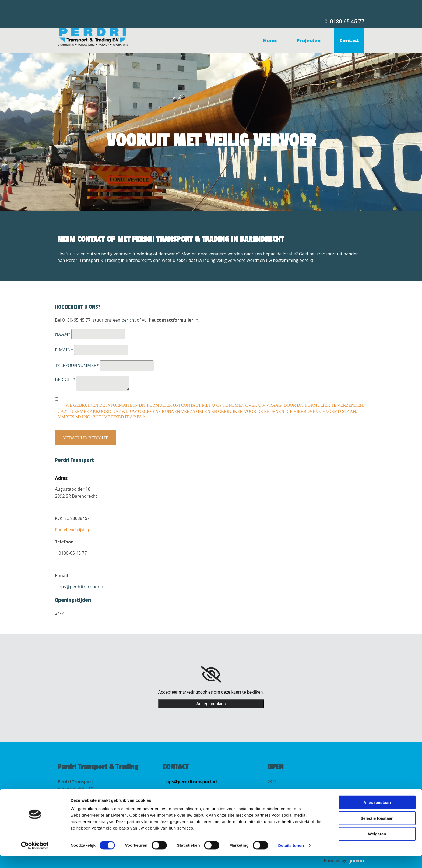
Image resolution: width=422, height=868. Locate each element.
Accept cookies (211, 704)
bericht (129, 320)
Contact (349, 40)
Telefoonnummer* (77, 365)
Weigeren (377, 846)
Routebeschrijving (72, 530)
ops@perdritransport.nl (82, 587)
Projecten (309, 40)
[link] (211, 674)
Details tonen (291, 857)
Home (270, 40)
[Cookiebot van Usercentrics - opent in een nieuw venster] (35, 858)
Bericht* (65, 379)
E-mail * (64, 350)
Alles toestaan (377, 814)
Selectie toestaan (377, 830)
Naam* (63, 334)
